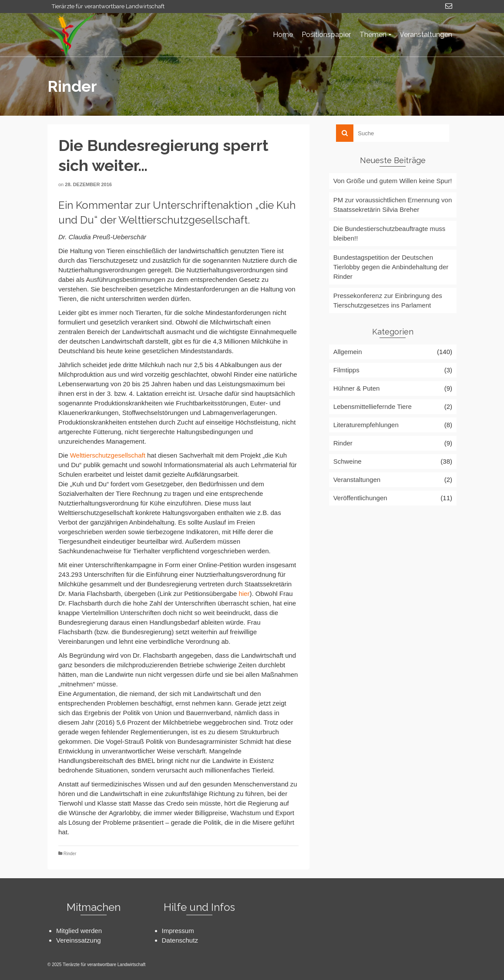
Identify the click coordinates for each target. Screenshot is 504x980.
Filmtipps (346, 370)
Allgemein (348, 352)
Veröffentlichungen (360, 498)
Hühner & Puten (357, 388)
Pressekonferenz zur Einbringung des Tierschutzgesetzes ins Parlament (388, 300)
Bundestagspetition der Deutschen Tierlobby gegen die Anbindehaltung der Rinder (391, 267)
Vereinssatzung (79, 940)
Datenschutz (180, 940)
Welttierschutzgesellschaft (108, 455)
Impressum (178, 931)
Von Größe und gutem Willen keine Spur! (393, 181)
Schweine (348, 461)
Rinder (70, 854)
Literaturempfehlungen (366, 425)
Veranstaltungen (357, 480)
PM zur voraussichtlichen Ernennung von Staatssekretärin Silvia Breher (393, 205)
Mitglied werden (79, 931)
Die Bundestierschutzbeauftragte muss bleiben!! (390, 233)
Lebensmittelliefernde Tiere (373, 406)
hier (244, 594)
